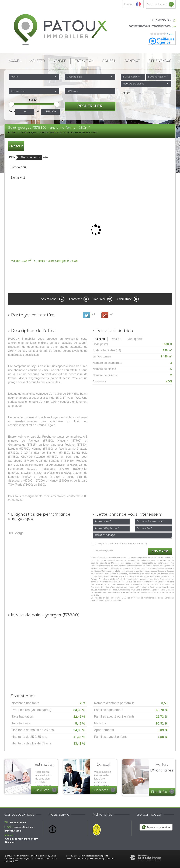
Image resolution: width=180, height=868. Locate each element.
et (38, 111)
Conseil (109, 61)
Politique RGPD (12, 859)
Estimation (84, 61)
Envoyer (160, 551)
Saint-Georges (28, 132)
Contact (132, 61)
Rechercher (90, 106)
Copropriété (135, 339)
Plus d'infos (45, 790)
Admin (55, 857)
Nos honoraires (38, 857)
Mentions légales (23, 857)
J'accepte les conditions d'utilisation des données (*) (121, 544)
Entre (12, 111)
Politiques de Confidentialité (144, 598)
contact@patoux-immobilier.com (150, 26)
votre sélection (157, 4)
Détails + (116, 339)
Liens (48, 857)
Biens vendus (160, 61)
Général (100, 339)
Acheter (37, 61)
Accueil (15, 61)
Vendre (60, 61)
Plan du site (9, 857)
